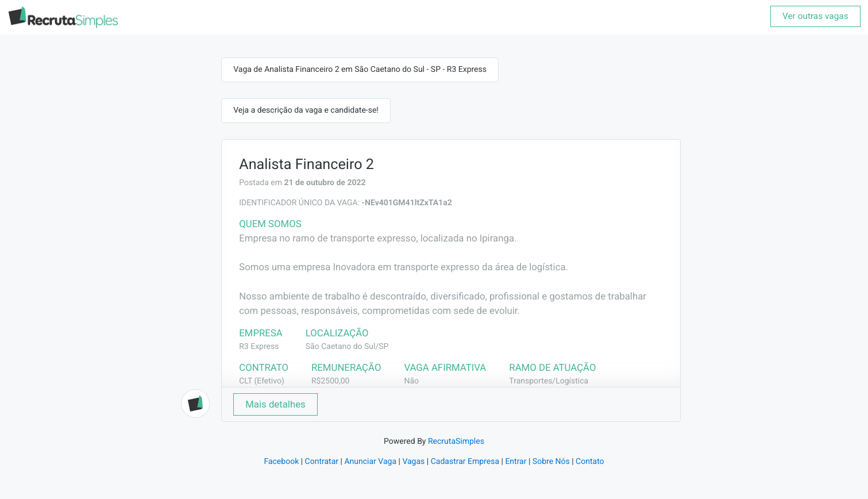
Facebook (281, 462)
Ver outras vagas (815, 16)
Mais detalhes (275, 404)
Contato (590, 462)
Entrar (516, 462)
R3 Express (259, 347)
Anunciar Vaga (370, 462)
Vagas (413, 462)
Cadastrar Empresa (465, 462)
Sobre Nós (551, 462)
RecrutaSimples (456, 442)
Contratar (322, 462)
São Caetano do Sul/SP (347, 347)
